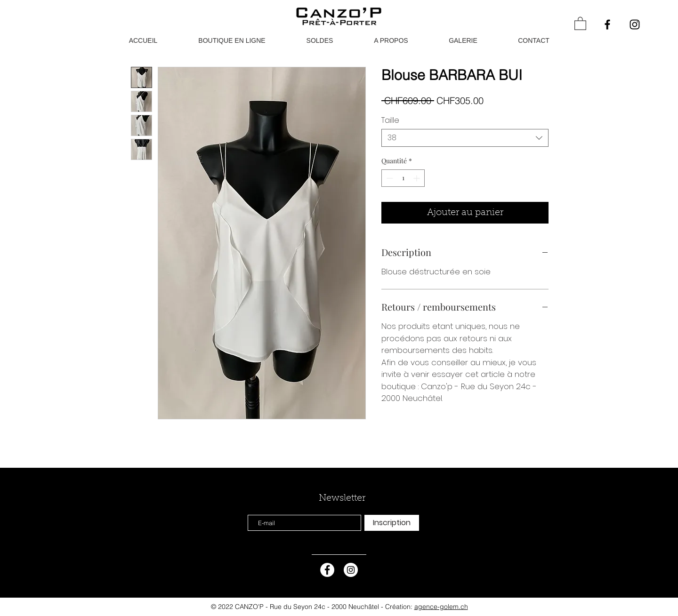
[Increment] (417, 178)
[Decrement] (389, 178)
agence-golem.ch (441, 607)
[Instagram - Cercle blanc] (351, 570)
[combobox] (465, 138)
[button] (580, 23)
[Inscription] (392, 523)
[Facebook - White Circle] (327, 570)
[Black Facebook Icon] (607, 24)
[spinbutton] (403, 178)
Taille (390, 120)
